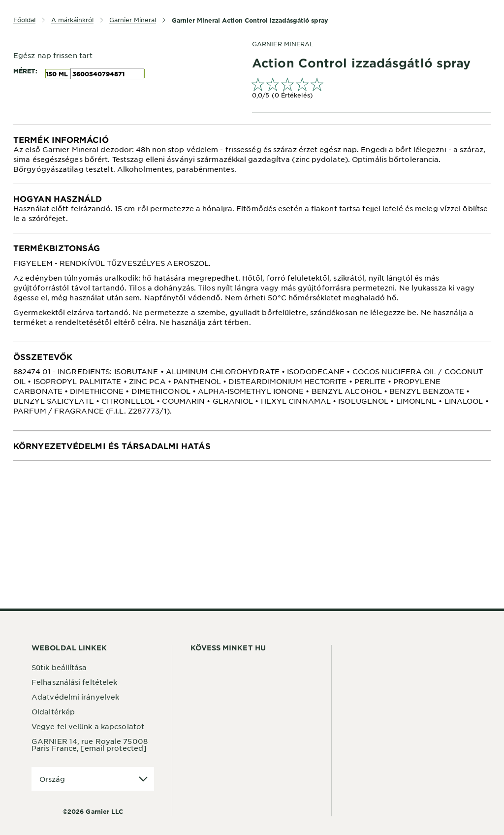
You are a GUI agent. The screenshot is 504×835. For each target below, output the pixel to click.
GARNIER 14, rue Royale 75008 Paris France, (90, 744)
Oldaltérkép (53, 711)
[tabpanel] (252, 154)
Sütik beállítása (59, 667)
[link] (371, 89)
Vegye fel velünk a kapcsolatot (88, 726)
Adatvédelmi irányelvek (75, 697)
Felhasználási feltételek (74, 682)
